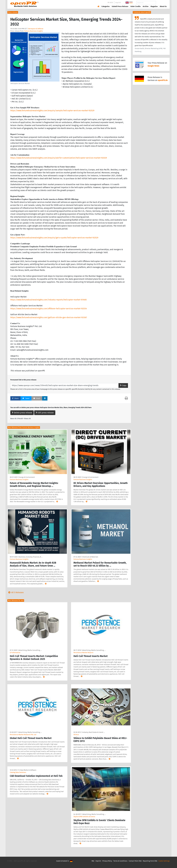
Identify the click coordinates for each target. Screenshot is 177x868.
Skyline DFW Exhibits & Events (84, 817)
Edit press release (45, 413)
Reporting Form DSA (150, 861)
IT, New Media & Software (27, 770)
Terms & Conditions (120, 861)
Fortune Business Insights (33, 31)
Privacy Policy (107, 861)
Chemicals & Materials (90, 557)
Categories (106, 6)
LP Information (15, 653)
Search (161, 3)
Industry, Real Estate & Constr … (93, 732)
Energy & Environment (27, 477)
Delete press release (22, 413)
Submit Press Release (120, 6)
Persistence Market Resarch (83, 653)
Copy (123, 385)
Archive (146, 6)
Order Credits (136, 6)
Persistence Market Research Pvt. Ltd (23, 735)
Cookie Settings (164, 861)
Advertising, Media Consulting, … (30, 650)
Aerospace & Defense (36, 29)
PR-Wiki (110, 3)
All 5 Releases (15, 592)
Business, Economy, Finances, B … (31, 557)
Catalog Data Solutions (18, 772)
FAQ (93, 861)
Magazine (154, 6)
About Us (163, 6)
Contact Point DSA (135, 861)
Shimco (76, 735)
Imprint (118, 3)
